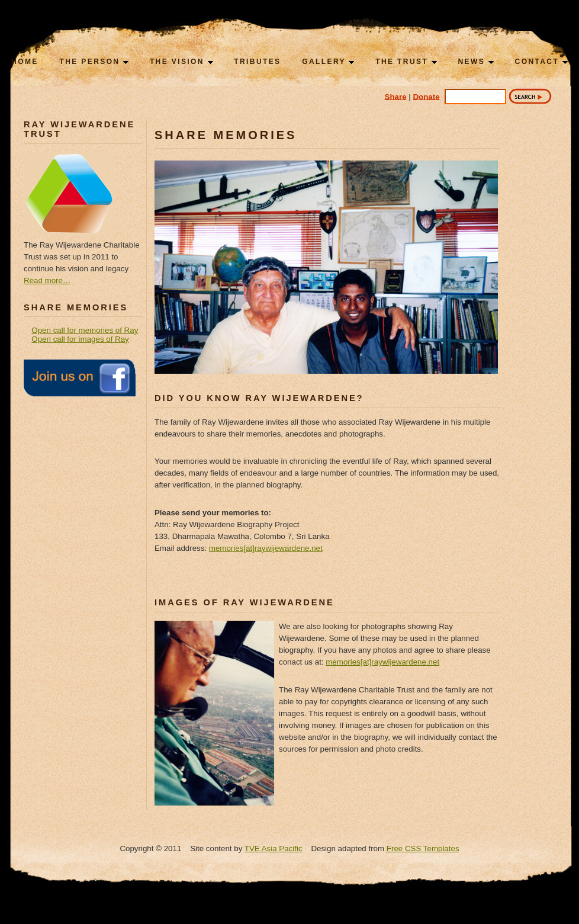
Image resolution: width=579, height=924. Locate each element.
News (476, 62)
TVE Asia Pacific (274, 848)
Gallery (328, 62)
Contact (541, 62)
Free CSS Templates (423, 848)
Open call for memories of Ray (85, 330)
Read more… (47, 280)
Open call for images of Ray (80, 339)
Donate (426, 96)
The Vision (181, 62)
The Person (94, 62)
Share (396, 96)
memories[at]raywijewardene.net (266, 548)
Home (25, 62)
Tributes (257, 62)
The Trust (406, 62)
